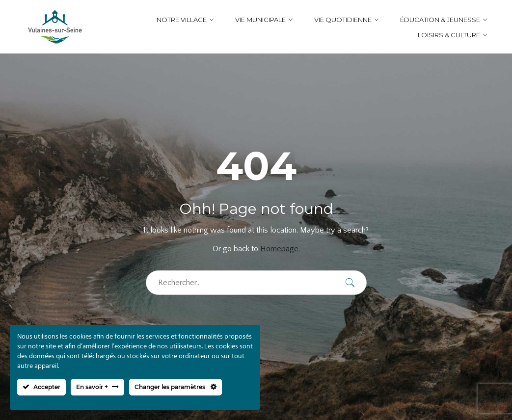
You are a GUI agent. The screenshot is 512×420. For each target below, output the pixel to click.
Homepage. (280, 249)
